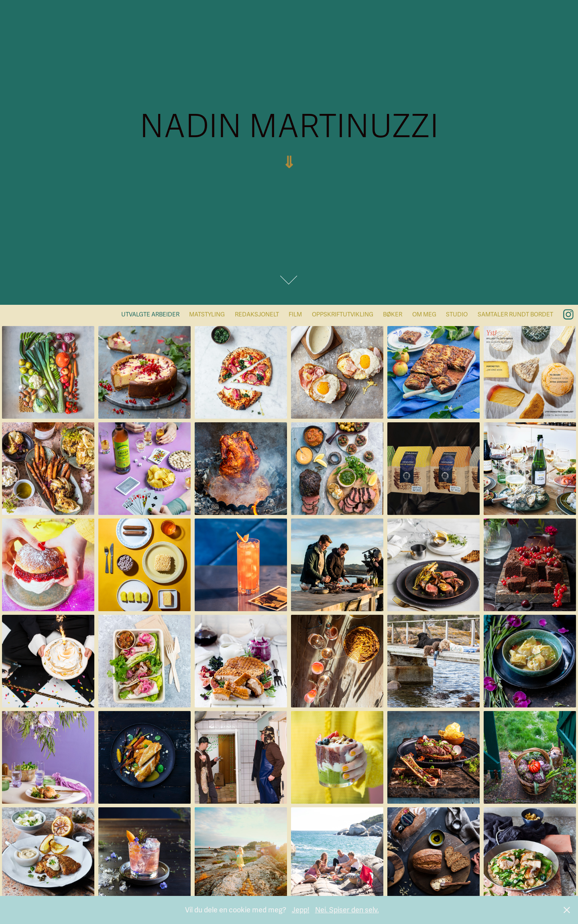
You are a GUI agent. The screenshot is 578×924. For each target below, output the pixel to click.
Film (295, 314)
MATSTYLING (207, 314)
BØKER (393, 314)
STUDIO (457, 314)
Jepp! (301, 910)
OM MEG (424, 314)
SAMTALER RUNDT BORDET (515, 314)
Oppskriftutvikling (343, 314)
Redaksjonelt (257, 314)
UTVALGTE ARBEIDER (150, 314)
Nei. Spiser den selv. (347, 910)
